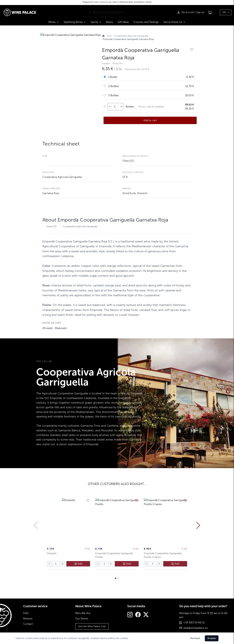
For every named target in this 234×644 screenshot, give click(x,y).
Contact (28, 624)
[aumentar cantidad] (122, 107)
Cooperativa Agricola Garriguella (62, 177)
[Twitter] (146, 615)
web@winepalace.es (195, 628)
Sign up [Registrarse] (200, 12)
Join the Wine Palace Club (92, 626)
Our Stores (82, 619)
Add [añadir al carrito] (78, 564)
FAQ (26, 613)
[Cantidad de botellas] (115, 107)
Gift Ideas (123, 22)
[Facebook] (138, 615)
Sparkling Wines (75, 22)
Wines (54, 22)
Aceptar (212, 638)
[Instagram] (130, 615)
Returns (28, 619)
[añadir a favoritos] (192, 50)
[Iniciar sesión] (186, 12)
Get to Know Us (174, 22)
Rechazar (195, 638)
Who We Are (83, 613)
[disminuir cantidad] (110, 107)
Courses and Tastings (146, 22)
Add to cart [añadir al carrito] (150, 120)
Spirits (96, 22)
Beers (109, 22)
